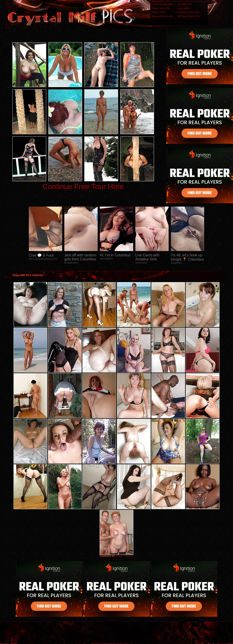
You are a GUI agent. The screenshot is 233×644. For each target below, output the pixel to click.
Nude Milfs (183, 8)
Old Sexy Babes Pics (189, 16)
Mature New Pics (161, 8)
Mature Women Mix (163, 16)
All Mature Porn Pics (189, 12)
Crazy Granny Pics (162, 4)
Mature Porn (159, 12)
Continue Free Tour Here (83, 186)
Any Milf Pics (185, 4)
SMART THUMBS (124, 556)
